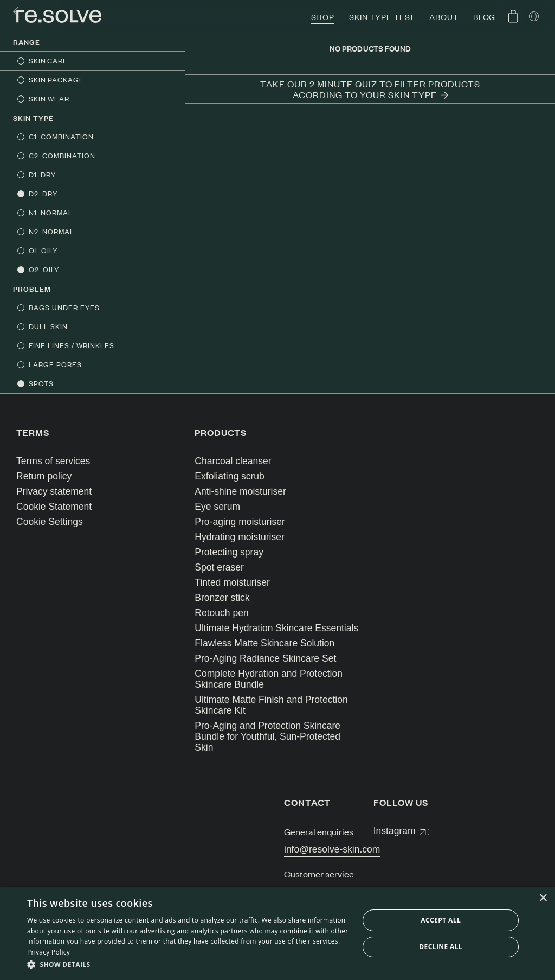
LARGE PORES (55, 364)
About (444, 17)
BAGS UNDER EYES (64, 307)
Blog (485, 17)
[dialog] (277, 933)
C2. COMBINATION (62, 155)
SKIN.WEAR (49, 98)
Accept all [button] (441, 920)
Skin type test (382, 17)
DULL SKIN (48, 326)
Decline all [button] (441, 947)
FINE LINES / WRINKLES (72, 345)
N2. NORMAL (51, 231)
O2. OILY (44, 269)
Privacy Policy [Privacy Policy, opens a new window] (49, 952)
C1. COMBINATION (61, 136)
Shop (323, 17)
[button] (188, 965)
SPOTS (41, 383)
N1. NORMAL (51, 212)
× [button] (543, 898)
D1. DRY (42, 174)
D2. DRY (43, 193)
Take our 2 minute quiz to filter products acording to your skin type (370, 89)
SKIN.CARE (48, 60)
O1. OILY (43, 250)
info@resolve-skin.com (332, 849)
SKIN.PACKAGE (56, 79)
